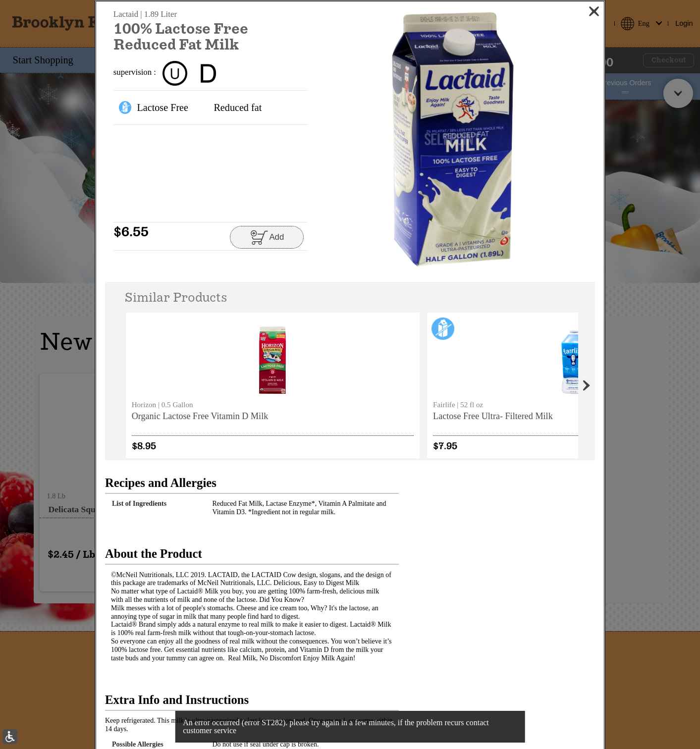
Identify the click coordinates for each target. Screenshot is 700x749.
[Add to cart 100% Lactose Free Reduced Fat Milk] (267, 237)
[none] (168, 385)
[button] (453, 139)
